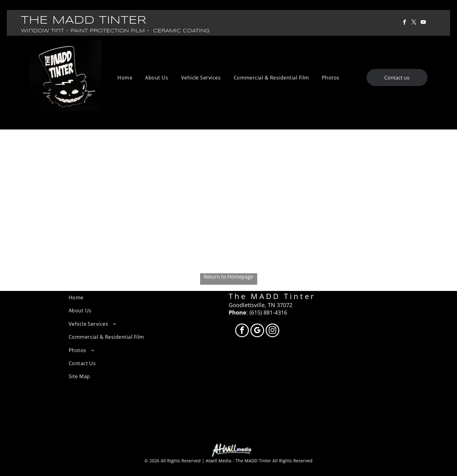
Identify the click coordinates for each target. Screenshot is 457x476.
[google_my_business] (257, 331)
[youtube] (423, 23)
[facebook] (405, 23)
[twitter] (414, 23)
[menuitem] (125, 78)
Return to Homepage (229, 277)
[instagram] (272, 331)
